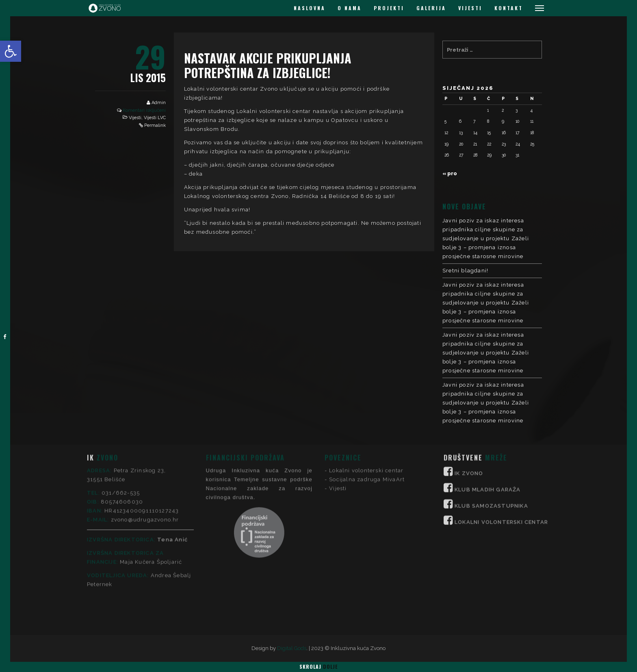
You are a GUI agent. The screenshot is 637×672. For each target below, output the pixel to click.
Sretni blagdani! (465, 271)
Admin (159, 103)
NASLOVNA (310, 8)
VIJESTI (470, 8)
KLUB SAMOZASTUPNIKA (491, 445)
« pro (450, 173)
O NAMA (350, 8)
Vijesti (135, 118)
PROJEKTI (389, 8)
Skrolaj (318, 667)
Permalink (155, 125)
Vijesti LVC (155, 118)
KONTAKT (509, 8)
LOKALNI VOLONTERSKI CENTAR (501, 462)
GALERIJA (431, 8)
